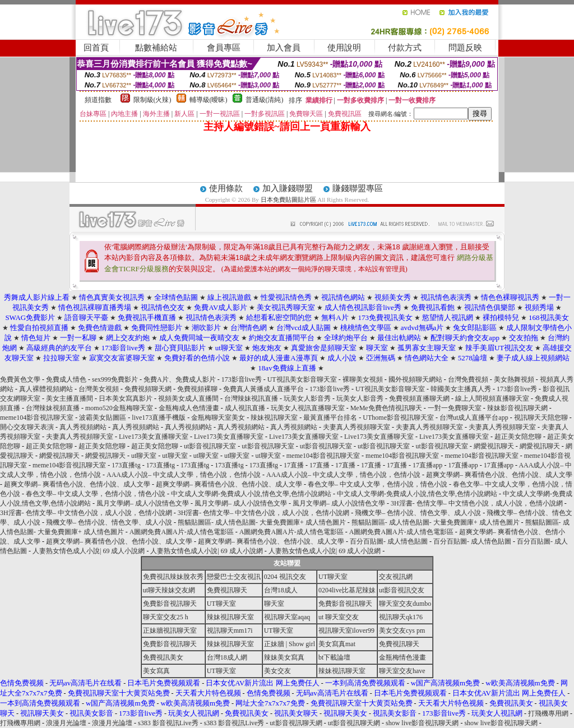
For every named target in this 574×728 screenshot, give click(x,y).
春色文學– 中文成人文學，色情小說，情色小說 (378, 484)
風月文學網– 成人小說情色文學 (143, 503)
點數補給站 (156, 48)
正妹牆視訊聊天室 (170, 630)
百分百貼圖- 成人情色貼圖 (389, 541)
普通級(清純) (265, 100)
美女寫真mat (337, 644)
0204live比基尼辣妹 (347, 590)
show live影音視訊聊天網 (422, 723)
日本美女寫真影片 (126, 398)
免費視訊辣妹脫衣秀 (173, 577)
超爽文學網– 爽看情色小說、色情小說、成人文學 (499, 475)
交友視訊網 (396, 577)
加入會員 (284, 48)
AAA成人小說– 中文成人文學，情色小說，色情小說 (184, 475)
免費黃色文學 (20, 379)
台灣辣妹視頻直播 (53, 408)
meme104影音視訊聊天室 (37, 418)
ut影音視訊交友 (402, 590)
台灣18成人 (281, 590)
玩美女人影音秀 (307, 398)
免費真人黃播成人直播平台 (263, 389)
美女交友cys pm (402, 630)
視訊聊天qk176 (401, 617)
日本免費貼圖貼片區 (288, 200)
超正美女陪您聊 (518, 437)
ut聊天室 (144, 456)
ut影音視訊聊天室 (210, 446)
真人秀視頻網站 (83, 427)
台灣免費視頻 (468, 379)
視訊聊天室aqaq (287, 617)
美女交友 (277, 671)
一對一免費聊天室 (455, 408)
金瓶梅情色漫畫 (402, 657)
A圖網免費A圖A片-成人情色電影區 (182, 532)
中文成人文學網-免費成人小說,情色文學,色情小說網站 (251, 494)
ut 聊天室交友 (339, 617)
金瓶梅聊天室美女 (218, 418)
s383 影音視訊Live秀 (168, 723)
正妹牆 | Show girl (290, 644)
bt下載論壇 (334, 657)
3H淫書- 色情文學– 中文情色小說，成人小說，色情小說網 (477, 503)
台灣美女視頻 (99, 389)
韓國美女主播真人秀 (461, 389)
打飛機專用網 (548, 713)
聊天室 (274, 604)
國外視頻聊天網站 (415, 379)
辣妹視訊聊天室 (274, 418)
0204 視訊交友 (285, 577)
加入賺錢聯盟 (288, 188)
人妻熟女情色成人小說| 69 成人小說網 (89, 551)
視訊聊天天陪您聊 (541, 418)
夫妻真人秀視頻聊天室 (357, 427)
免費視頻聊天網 (148, 389)
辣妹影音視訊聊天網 (517, 408)
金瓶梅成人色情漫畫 (189, 408)
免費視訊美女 (163, 657)
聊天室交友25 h (166, 617)
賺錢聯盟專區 (358, 188)
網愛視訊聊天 (494, 446)
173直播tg (126, 465)
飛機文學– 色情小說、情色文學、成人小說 (418, 513)
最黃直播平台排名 (330, 418)
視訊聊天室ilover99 (346, 630)
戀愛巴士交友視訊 (234, 577)
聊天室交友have (402, 671)
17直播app (427, 465)
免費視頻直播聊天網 (419, 398)
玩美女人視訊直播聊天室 (308, 408)
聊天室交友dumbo (405, 604)
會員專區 (224, 48)
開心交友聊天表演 (27, 427)
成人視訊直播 (245, 408)
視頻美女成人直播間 (188, 398)
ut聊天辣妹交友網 (169, 590)
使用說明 (344, 48)
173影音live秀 (242, 379)
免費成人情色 (66, 379)
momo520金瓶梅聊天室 (119, 408)
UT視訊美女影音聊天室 (302, 379)
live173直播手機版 (159, 418)
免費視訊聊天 (227, 590)
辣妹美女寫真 (284, 657)
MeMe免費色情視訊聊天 (386, 408)
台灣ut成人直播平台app (474, 418)
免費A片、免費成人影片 (180, 379)
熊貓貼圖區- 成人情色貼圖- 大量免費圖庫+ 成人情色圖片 (262, 522)
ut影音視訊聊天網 (296, 723)
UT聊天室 (333, 577)
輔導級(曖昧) (209, 100)
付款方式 (405, 48)
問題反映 (465, 48)
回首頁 (96, 48)
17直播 (294, 465)
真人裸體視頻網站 (46, 389)
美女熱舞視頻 (514, 379)
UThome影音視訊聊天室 (398, 418)
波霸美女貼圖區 (103, 418)
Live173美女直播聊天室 (154, 437)
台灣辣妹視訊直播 (251, 398)
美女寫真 (156, 671)
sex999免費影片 (115, 379)
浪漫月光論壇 (66, 723)
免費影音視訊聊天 (170, 604)
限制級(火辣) (152, 100)
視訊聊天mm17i (230, 630)
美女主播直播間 (70, 398)
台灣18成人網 (227, 657)
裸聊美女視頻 (363, 379)
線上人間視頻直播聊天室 (492, 398)
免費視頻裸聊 (197, 389)
